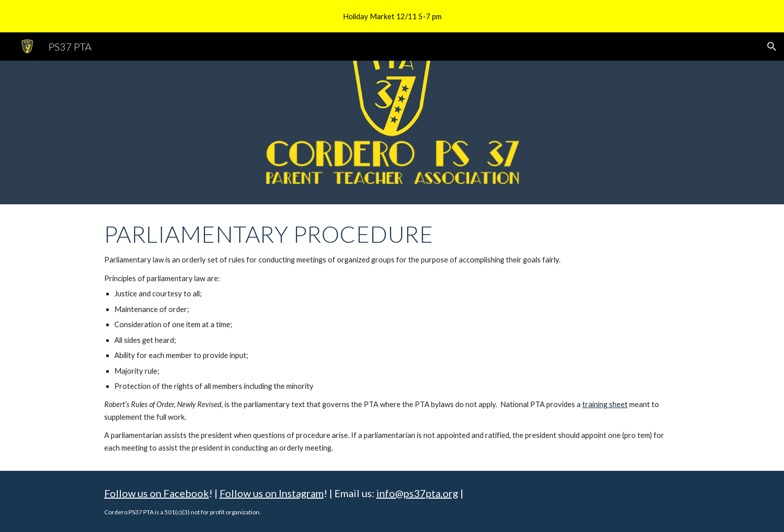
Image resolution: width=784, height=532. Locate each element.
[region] (392, 16)
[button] (772, 47)
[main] (392, 337)
